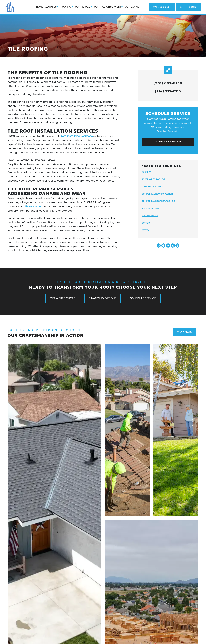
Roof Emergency (151, 208)
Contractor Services (107, 7)
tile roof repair (33, 207)
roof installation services (77, 136)
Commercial (82, 7)
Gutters (146, 223)
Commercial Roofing (153, 187)
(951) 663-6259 (162, 7)
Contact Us (132, 7)
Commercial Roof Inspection (157, 194)
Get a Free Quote (63, 298)
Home (40, 7)
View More (185, 332)
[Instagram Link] (159, 245)
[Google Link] (163, 245)
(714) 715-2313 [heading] (168, 91)
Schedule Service (168, 142)
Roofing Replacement (153, 179)
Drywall (146, 230)
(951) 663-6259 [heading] (168, 83)
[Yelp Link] (168, 245)
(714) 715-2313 (188, 7)
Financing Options (103, 298)
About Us (51, 7)
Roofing (66, 7)
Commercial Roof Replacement (158, 201)
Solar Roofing (150, 216)
